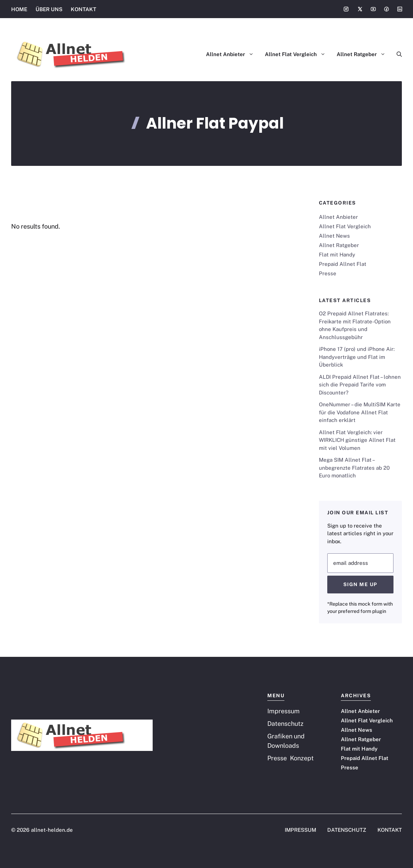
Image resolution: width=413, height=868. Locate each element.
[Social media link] (346, 9)
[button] (396, 54)
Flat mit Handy (337, 255)
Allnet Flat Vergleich (298, 54)
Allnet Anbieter (233, 54)
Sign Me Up (360, 584)
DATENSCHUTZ (347, 830)
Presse (328, 273)
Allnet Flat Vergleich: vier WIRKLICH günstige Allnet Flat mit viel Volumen (357, 440)
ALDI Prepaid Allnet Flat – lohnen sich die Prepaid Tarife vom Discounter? (360, 385)
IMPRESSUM (300, 830)
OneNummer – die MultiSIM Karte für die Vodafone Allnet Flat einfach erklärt (360, 412)
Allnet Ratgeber (364, 54)
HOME (19, 9)
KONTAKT (83, 9)
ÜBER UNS (49, 9)
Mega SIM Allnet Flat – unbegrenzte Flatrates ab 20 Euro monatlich (354, 468)
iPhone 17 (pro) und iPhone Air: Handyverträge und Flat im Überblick (357, 357)
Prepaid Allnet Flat (343, 264)
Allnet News (334, 236)
